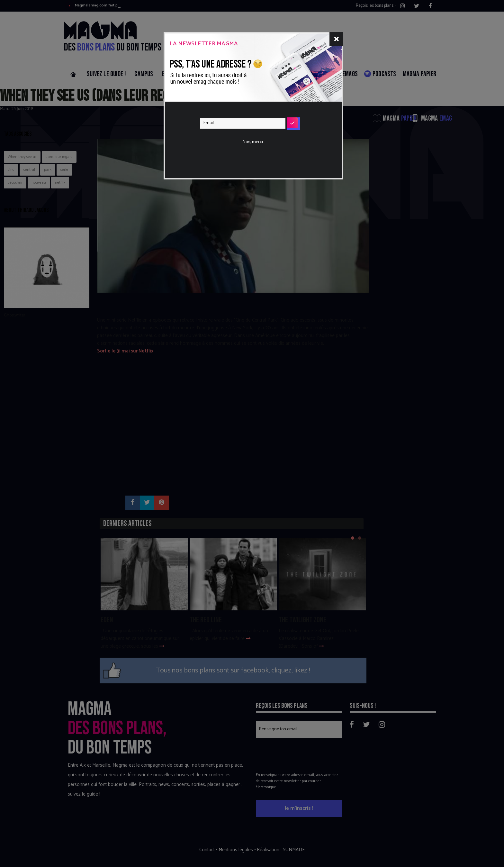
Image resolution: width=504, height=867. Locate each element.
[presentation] (249, 143)
